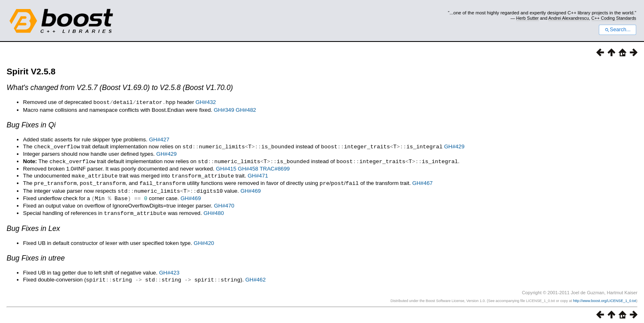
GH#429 (454, 146)
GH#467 (423, 181)
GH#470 (224, 203)
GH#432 (206, 102)
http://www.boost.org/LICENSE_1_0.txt (605, 297)
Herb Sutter (528, 18)
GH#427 (159, 139)
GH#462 (255, 276)
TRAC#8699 (275, 167)
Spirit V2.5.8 (31, 71)
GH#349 (224, 110)
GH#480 (214, 210)
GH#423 (169, 269)
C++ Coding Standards (614, 18)
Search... (618, 30)
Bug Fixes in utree (36, 255)
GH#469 (251, 189)
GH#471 (258, 174)
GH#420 (204, 240)
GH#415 (226, 167)
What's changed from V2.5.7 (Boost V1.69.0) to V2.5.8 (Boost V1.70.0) (120, 88)
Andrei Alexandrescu (569, 18)
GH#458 (248, 167)
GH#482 (246, 110)
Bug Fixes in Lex (33, 225)
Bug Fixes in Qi (31, 125)
